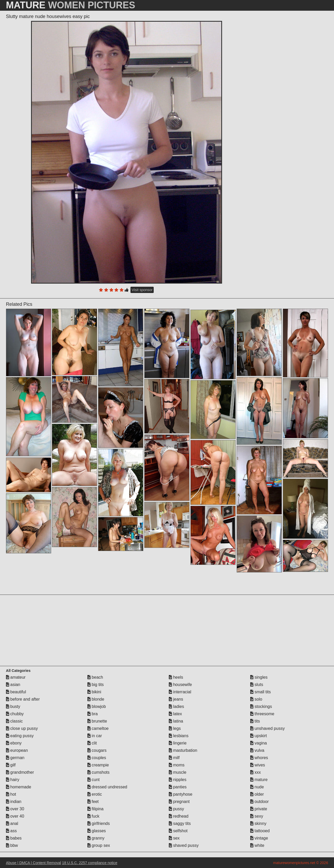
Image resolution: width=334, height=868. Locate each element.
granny (96, 838)
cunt (94, 780)
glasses (97, 831)
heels (176, 677)
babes (14, 838)
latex (175, 714)
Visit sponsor (142, 290)
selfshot (178, 831)
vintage (259, 838)
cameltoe (98, 728)
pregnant (179, 802)
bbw (12, 845)
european (17, 750)
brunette (97, 721)
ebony (14, 743)
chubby (15, 714)
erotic (95, 794)
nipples (178, 780)
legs (175, 728)
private (259, 809)
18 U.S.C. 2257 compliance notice (90, 863)
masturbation (183, 750)
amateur (16, 677)
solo (256, 699)
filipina (96, 809)
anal (12, 823)
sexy (257, 816)
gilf (11, 765)
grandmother (20, 772)
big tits (96, 685)
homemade (19, 787)
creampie (98, 765)
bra (93, 714)
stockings (261, 706)
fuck (93, 816)
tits (255, 721)
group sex (99, 845)
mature (259, 780)
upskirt (259, 736)
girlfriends (99, 823)
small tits (261, 692)
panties (178, 787)
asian (13, 685)
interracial (180, 692)
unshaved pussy (267, 728)
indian (14, 802)
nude (257, 787)
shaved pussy (184, 845)
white (257, 845)
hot (11, 794)
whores (259, 758)
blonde (96, 699)
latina (176, 721)
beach (95, 677)
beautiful (16, 692)
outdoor (260, 802)
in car (95, 736)
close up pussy (22, 728)
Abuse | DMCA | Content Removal (34, 863)
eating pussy (20, 736)
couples (97, 758)
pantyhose (181, 794)
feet (93, 802)
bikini (94, 692)
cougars (97, 750)
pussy (176, 809)
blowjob (97, 706)
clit (92, 743)
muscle (178, 772)
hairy (13, 780)
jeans (176, 699)
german (15, 758)
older (257, 794)
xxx (255, 772)
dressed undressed (107, 787)
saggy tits (180, 823)
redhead (179, 816)
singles (259, 677)
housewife (180, 685)
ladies (176, 706)
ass (11, 831)
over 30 (15, 809)
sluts (257, 685)
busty (13, 706)
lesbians (179, 736)
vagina (259, 743)
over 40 (15, 816)
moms (177, 765)
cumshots (99, 772)
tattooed (260, 831)
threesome (262, 714)
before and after (23, 699)
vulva (257, 750)
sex (174, 838)
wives (258, 765)
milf (174, 758)
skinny (258, 823)
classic (14, 721)
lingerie (178, 743)
